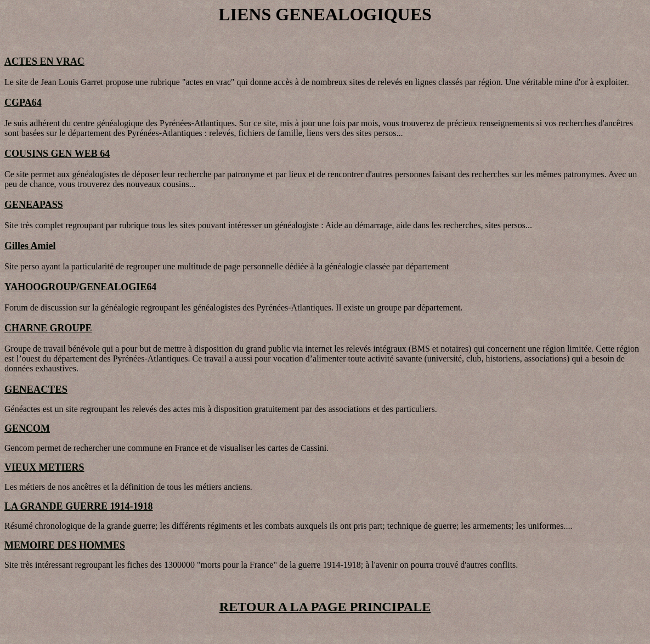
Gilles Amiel (30, 246)
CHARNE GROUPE (48, 328)
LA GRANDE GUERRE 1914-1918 (79, 506)
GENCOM (27, 428)
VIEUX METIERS (44, 467)
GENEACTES (36, 389)
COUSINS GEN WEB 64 (57, 154)
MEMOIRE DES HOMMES (65, 545)
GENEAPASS (34, 205)
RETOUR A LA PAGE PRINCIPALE (325, 607)
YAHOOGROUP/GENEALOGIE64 (80, 287)
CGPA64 (23, 103)
